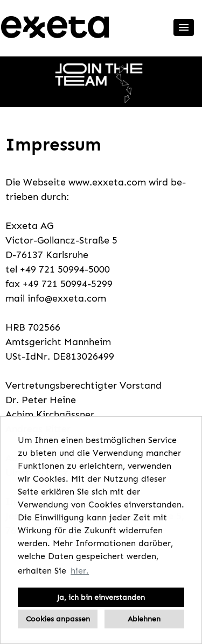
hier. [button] (80, 571)
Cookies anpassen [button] (58, 619)
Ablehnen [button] (144, 619)
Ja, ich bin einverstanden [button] (101, 597)
